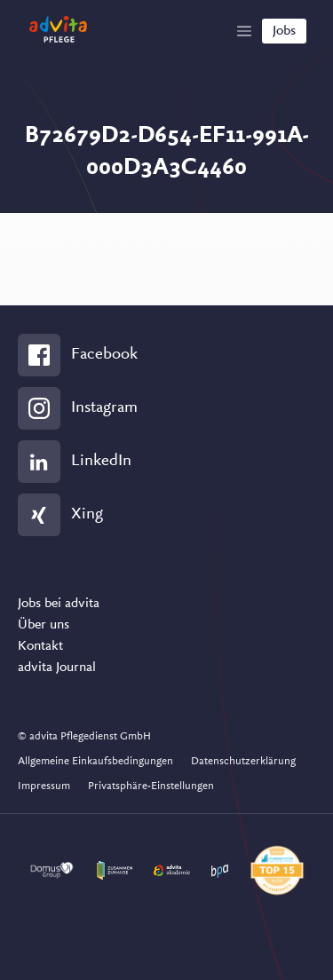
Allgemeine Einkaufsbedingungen (95, 761)
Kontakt (40, 646)
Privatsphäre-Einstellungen (151, 786)
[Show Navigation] (244, 31)
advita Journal (57, 668)
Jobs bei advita (59, 604)
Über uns (44, 625)
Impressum (44, 786)
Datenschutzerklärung (243, 761)
